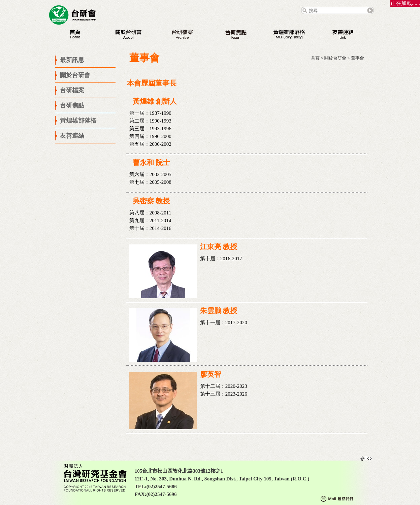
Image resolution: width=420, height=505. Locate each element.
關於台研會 (335, 58)
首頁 (315, 58)
